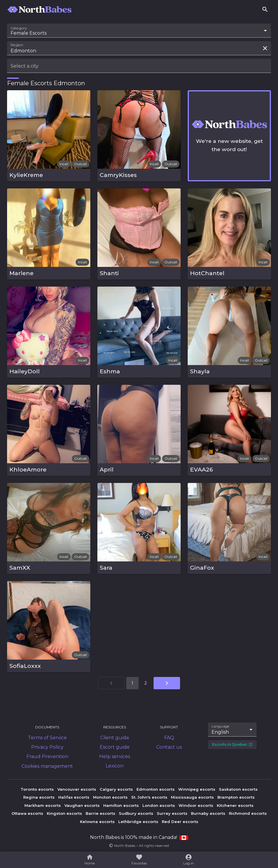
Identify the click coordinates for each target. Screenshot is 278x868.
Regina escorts (39, 797)
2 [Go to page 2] (146, 683)
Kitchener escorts (235, 805)
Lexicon (115, 766)
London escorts (159, 805)
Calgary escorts (116, 789)
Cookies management (47, 766)
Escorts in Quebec (232, 744)
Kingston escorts (64, 813)
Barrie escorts (100, 813)
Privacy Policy (47, 747)
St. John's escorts (149, 797)
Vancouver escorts (77, 789)
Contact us (169, 747)
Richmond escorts (248, 813)
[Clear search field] (265, 48)
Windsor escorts (196, 805)
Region (17, 45)
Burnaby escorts (208, 813)
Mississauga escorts (192, 797)
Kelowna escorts (97, 822)
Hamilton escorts (121, 805)
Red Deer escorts (180, 822)
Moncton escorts (110, 797)
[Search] (265, 9)
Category (19, 28)
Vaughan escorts (82, 805)
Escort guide (115, 747)
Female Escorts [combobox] (29, 33)
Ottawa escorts (27, 813)
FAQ (169, 738)
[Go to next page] (167, 683)
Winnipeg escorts (197, 789)
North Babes (125, 846)
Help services (115, 756)
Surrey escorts (172, 813)
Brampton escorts (236, 797)
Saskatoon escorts (238, 789)
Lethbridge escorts (138, 822)
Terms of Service (47, 738)
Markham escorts (43, 805)
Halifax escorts (74, 797)
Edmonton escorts (156, 789)
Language (221, 726)
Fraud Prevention (47, 756)
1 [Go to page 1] (132, 683)
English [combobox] (220, 732)
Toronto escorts (37, 789)
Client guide (115, 738)
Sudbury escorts (136, 813)
